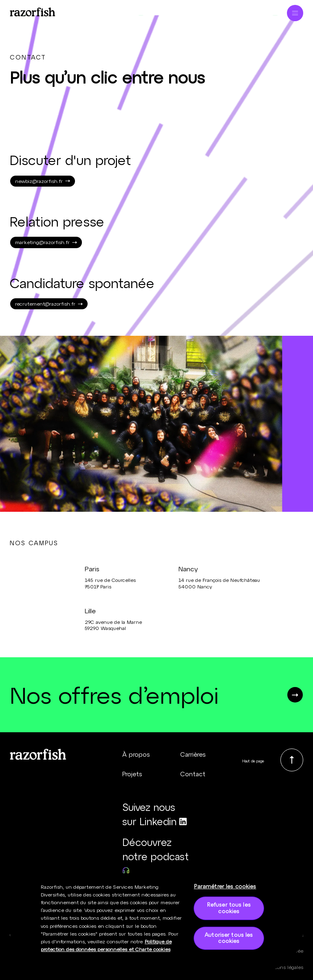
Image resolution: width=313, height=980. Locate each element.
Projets (132, 774)
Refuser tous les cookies (229, 912)
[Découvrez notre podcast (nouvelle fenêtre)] (157, 857)
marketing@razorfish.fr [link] (46, 242)
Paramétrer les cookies (225, 890)
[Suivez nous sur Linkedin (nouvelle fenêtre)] (157, 815)
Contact (193, 774)
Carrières (193, 754)
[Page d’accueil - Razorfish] (33, 11)
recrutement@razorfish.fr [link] (49, 304)
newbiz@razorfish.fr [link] (43, 181)
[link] (292, 760)
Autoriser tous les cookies (229, 942)
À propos (136, 754)
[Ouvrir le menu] (295, 11)
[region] (156, 927)
